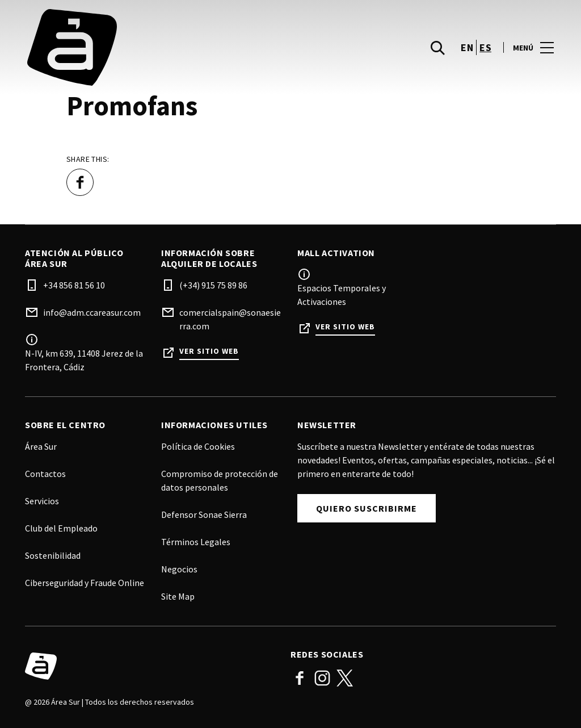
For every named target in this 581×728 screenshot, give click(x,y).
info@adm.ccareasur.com (92, 312)
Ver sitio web (209, 351)
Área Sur (41, 446)
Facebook (300, 678)
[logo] (159, 47)
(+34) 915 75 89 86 (213, 285)
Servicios (42, 501)
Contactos (45, 474)
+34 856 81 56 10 (74, 285)
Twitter (345, 678)
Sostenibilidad (53, 555)
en (467, 47)
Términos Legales (196, 542)
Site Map (178, 596)
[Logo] (151, 666)
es (485, 47)
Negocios (179, 569)
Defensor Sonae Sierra (204, 514)
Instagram (322, 678)
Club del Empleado (61, 528)
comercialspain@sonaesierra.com (230, 319)
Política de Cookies (198, 446)
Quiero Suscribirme (367, 508)
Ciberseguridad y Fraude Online (85, 583)
